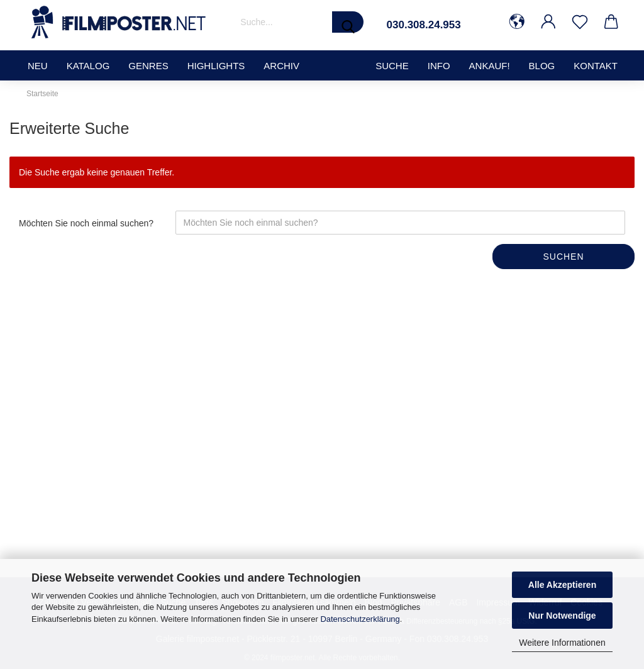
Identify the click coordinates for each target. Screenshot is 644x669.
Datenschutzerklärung (360, 619)
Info (439, 66)
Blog (542, 66)
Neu (38, 66)
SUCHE (392, 66)
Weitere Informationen (562, 643)
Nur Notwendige (562, 616)
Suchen (563, 257)
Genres (148, 66)
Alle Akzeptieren (562, 585)
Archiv (281, 66)
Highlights (216, 66)
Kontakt (596, 66)
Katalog (88, 66)
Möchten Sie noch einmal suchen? (86, 223)
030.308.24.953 (424, 25)
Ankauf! (490, 66)
